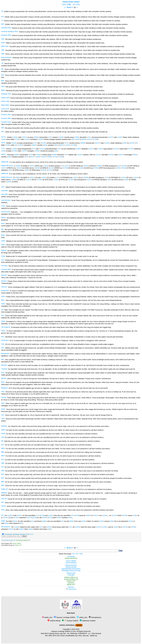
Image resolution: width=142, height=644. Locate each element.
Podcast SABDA (70, 621)
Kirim (24, 536)
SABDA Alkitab (54, 621)
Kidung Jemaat (71, 567)
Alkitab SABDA (17, 543)
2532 (61, 137)
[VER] (64, 4)
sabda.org (93, 636)
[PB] (78, 4)
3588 (36, 137)
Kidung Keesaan (71, 565)
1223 (89, 139)
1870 (27, 139)
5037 (25, 137)
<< (65, 7)
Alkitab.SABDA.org (71, 577)
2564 (40, 139)
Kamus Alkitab (71, 561)
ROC (81, 554)
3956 (83, 139)
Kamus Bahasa (71, 563)
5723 (67, 166)
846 (78, 139)
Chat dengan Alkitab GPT (23, 540)
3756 (17, 139)
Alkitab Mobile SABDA (71, 2)
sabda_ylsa (47, 617)
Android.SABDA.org (71, 579)
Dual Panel (71, 589)
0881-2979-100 (54, 636)
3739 (95, 139)
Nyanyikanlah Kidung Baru (71, 569)
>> (77, 7)
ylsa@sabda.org (71, 636)
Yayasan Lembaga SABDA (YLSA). (64, 631)
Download (71, 557)
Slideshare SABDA (88, 621)
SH (73, 554)
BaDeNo (71, 583)
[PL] (74, 4)
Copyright (71, 575)
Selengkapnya (95, 617)
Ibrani (69, 7)
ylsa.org (86, 636)
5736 (124, 168)
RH (77, 554)
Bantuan (71, 587)
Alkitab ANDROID (71, 558)
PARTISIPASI (70, 625)
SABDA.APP (71, 581)
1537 (111, 137)
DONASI (79, 625)
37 (50, 137)
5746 (124, 166)
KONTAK (62, 625)
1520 (120, 137)
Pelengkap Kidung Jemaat (71, 571)
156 (3, 139)
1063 (15, 137)
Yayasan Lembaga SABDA (65, 617)
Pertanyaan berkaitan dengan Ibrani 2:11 (19, 534)
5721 (49, 170)
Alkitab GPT (18, 545)
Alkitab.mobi (71, 573)
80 (73, 139)
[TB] (69, 4)
